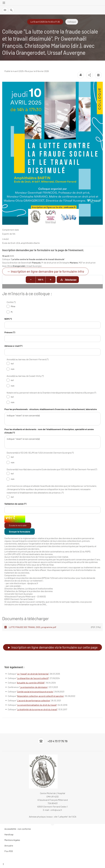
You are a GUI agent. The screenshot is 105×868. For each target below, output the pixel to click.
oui (12, 363)
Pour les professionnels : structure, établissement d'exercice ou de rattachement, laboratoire (51, 409)
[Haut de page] (53, 865)
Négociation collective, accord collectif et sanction (40, 696)
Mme (13, 306)
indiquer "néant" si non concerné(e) (53, 419)
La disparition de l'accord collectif (33, 678)
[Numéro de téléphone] (53, 741)
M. (12, 312)
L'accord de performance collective (33, 700)
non (13, 369)
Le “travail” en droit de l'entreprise (33, 674)
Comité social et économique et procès (35, 692)
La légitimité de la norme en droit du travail (37, 709)
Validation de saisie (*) (15, 504)
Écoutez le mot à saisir (18, 525)
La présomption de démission (34, 687)
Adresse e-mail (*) (13, 346)
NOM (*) (8, 319)
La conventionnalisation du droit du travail (37, 705)
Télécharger (67, 280)
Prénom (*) (10, 332)
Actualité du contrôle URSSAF (31, 683)
